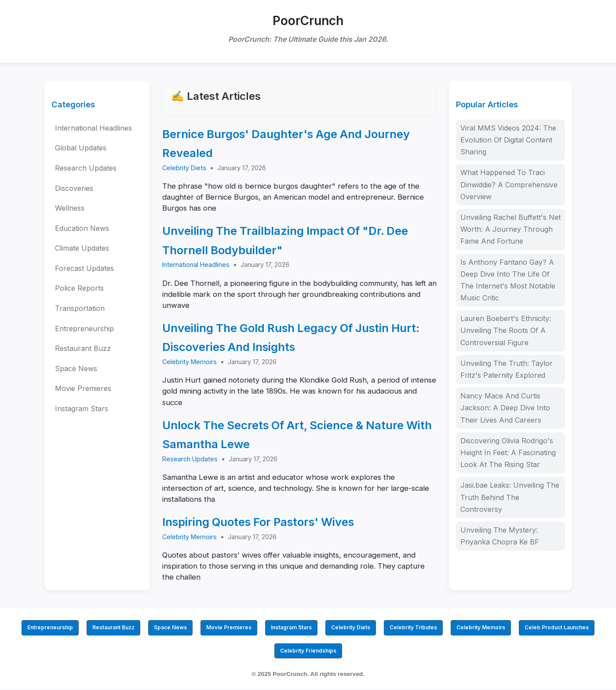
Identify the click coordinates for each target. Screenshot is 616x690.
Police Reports (79, 288)
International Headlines (93, 128)
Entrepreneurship (84, 329)
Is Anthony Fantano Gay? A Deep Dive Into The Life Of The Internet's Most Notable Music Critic (508, 280)
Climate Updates (82, 248)
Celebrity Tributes (413, 627)
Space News (76, 369)
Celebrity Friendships (308, 651)
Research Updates (86, 168)
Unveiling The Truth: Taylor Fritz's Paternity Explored (507, 369)
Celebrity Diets (184, 168)
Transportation (80, 308)
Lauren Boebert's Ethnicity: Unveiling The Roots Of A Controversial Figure (506, 330)
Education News (82, 228)
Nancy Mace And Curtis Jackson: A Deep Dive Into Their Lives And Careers (505, 408)
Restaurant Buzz (83, 348)
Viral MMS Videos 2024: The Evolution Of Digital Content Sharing (508, 140)
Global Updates (81, 148)
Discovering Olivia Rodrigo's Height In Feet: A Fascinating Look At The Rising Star (508, 453)
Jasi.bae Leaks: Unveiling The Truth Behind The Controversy (510, 497)
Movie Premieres (83, 388)
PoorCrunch (308, 21)
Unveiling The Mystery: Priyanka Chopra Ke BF (500, 536)
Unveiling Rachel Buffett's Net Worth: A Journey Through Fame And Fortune (510, 229)
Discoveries (74, 188)
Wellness (70, 208)
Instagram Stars (82, 409)
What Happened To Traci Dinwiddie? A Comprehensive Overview (509, 184)
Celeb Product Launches (557, 627)
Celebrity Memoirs (190, 362)
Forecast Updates (84, 268)
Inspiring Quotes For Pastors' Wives (258, 522)
